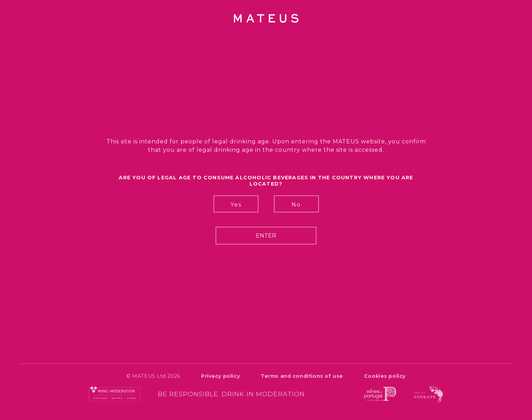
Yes (236, 205)
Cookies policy (385, 376)
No (296, 205)
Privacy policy (220, 376)
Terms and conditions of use (302, 376)
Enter (266, 236)
